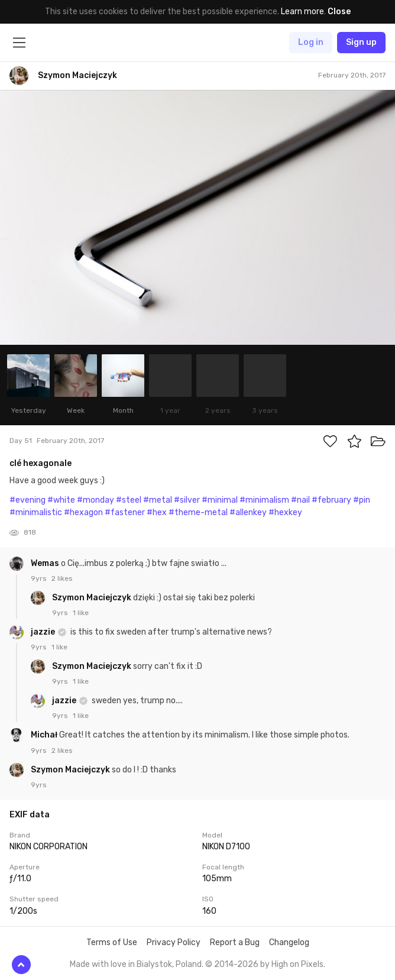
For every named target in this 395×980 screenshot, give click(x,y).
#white (61, 500)
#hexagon (83, 512)
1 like (81, 613)
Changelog (289, 942)
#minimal (220, 500)
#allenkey (248, 512)
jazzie (44, 632)
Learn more (302, 12)
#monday (95, 500)
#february (331, 500)
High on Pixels (297, 964)
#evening (27, 500)
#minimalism (264, 500)
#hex (157, 512)
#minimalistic (36, 512)
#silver (187, 500)
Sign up (361, 42)
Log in (311, 42)
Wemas (46, 563)
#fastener (125, 512)
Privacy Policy (174, 942)
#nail (300, 500)
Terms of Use (112, 942)
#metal (158, 500)
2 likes (62, 578)
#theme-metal (198, 512)
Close (339, 12)
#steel (129, 500)
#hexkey (285, 512)
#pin (362, 500)
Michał (45, 735)
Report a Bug (235, 942)
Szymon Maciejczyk (93, 598)
